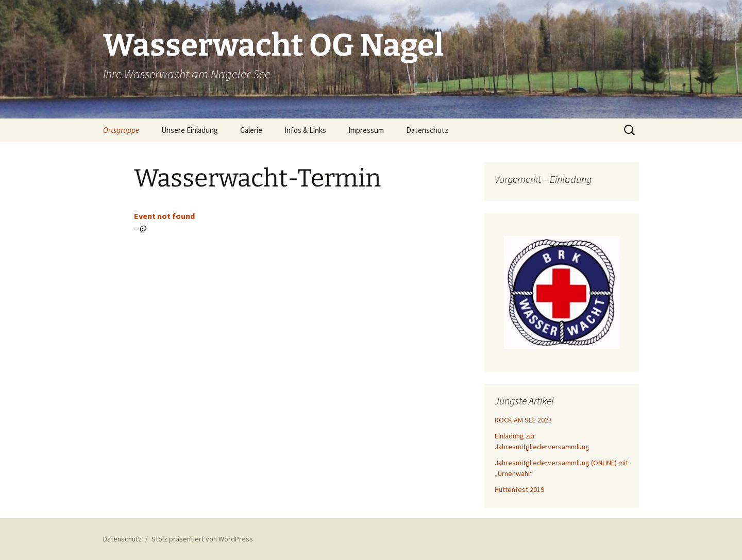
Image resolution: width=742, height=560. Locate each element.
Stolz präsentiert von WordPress (202, 539)
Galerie (251, 130)
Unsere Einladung (190, 130)
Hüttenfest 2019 (519, 489)
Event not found (164, 216)
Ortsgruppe (121, 130)
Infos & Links (305, 130)
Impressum (366, 130)
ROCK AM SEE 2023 (523, 420)
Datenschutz (427, 130)
